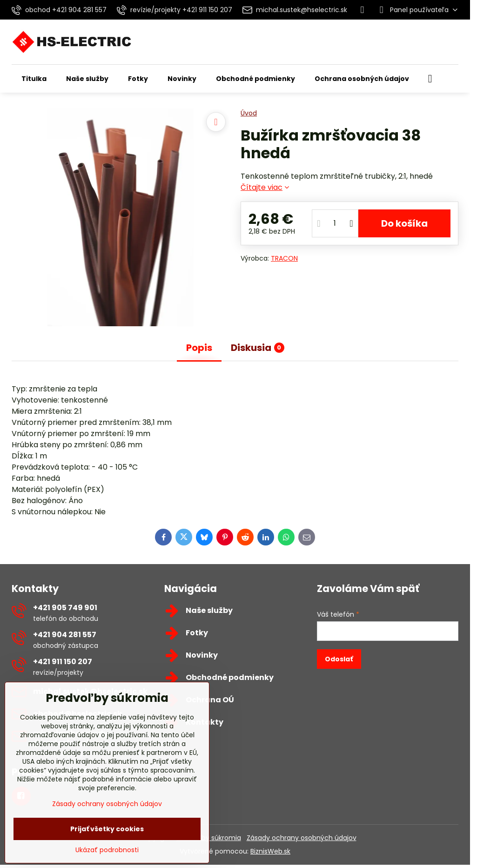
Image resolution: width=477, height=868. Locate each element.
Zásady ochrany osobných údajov (302, 838)
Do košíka (404, 223)
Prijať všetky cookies (107, 829)
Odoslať (339, 659)
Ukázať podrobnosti (107, 850)
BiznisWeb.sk (270, 851)
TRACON (284, 258)
